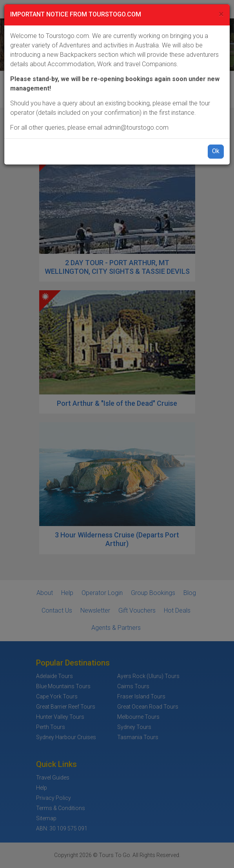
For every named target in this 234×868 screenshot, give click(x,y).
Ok (216, 151)
